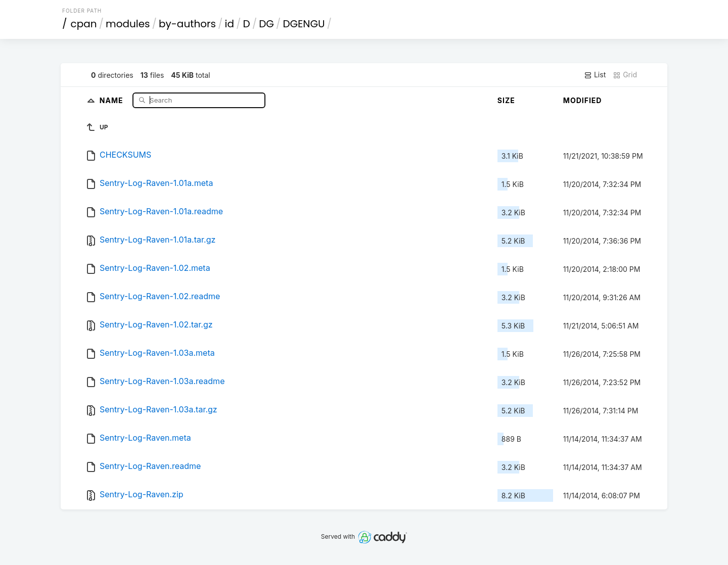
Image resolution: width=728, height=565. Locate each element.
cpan (84, 24)
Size (506, 100)
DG (266, 24)
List (595, 75)
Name (112, 100)
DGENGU (304, 24)
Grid (625, 75)
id (230, 24)
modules (128, 24)
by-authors (187, 24)
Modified (583, 100)
